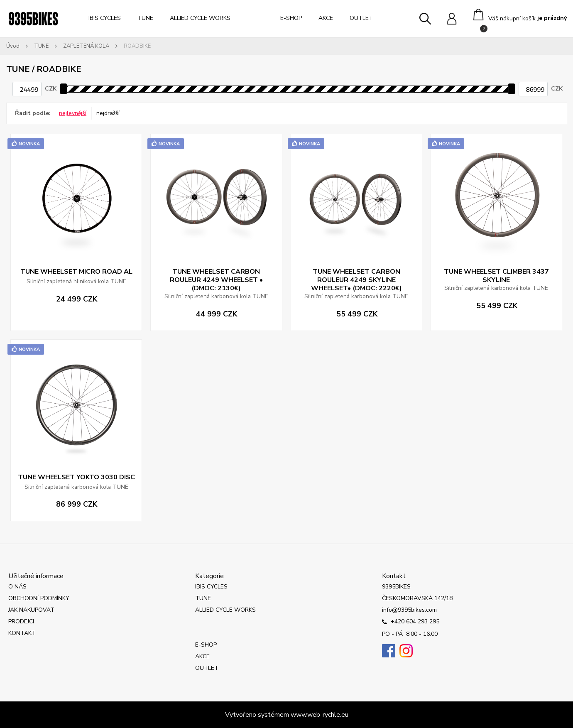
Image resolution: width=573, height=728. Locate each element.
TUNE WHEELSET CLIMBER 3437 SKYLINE (496, 276)
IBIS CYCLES (105, 18)
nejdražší (108, 113)
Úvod (13, 46)
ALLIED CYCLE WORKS (200, 18)
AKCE (326, 18)
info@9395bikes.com (409, 610)
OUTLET (361, 18)
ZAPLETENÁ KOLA (86, 46)
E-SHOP (291, 18)
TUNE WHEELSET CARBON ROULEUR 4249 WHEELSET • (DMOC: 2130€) (216, 280)
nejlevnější (73, 113)
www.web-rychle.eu (320, 715)
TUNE (145, 18)
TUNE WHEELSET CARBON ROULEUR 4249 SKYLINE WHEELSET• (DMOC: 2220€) (356, 280)
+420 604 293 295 (411, 622)
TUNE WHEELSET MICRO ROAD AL (76, 272)
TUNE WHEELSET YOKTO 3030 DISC (76, 477)
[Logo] (33, 19)
